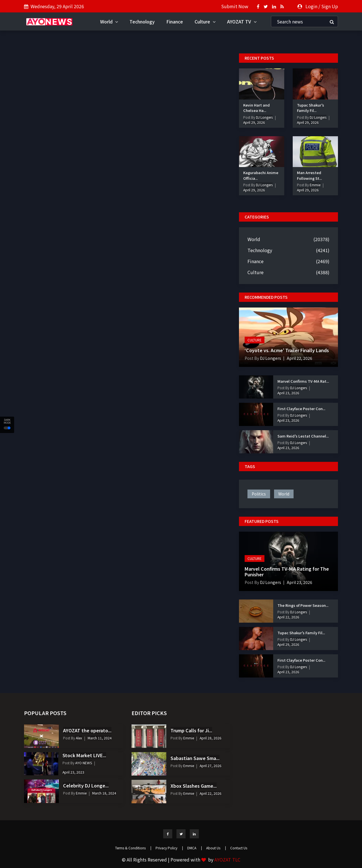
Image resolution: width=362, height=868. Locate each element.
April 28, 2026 (211, 738)
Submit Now (235, 6)
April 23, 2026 (288, 393)
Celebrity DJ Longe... (86, 785)
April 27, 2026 (211, 766)
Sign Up (330, 6)
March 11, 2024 (100, 738)
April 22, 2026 (299, 358)
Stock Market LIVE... (84, 755)
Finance (175, 21)
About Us (216, 848)
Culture (205, 21)
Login (311, 6)
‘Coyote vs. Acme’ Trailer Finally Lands (287, 350)
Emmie (315, 185)
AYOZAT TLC (227, 860)
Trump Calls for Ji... (191, 730)
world (284, 494)
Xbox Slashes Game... (194, 786)
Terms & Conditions (133, 848)
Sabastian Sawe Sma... (195, 758)
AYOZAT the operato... (87, 730)
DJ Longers (264, 117)
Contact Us (239, 848)
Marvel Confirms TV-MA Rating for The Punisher (287, 571)
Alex (78, 738)
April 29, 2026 (254, 122)
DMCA (195, 848)
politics (259, 494)
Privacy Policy (169, 848)
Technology (142, 21)
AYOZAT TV (242, 21)
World (109, 21)
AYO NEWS (83, 763)
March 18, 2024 (104, 793)
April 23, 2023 (73, 772)
